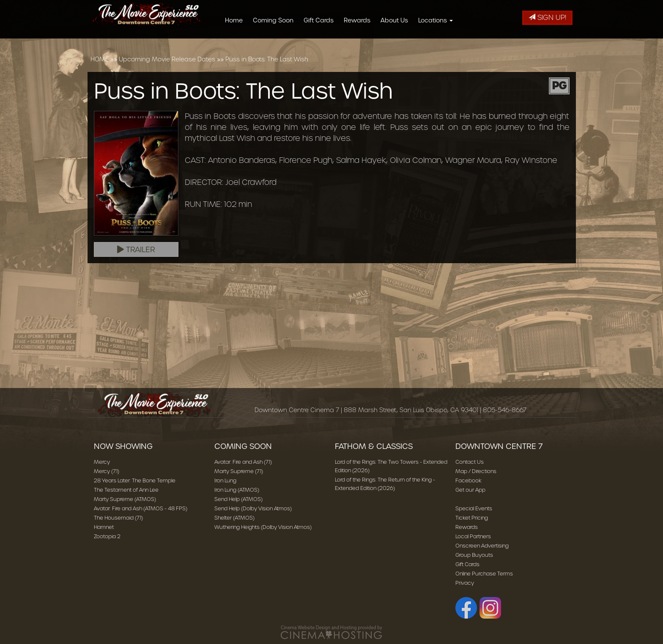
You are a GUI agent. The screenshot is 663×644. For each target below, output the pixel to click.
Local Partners (473, 536)
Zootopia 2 (107, 536)
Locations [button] (438, 20)
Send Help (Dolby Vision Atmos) (253, 508)
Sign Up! (547, 18)
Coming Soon (276, 20)
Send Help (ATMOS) (238, 499)
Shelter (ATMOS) (234, 518)
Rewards (360, 20)
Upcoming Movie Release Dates (167, 59)
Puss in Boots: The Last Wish (267, 59)
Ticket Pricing (472, 518)
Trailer (136, 250)
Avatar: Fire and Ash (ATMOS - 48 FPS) (141, 508)
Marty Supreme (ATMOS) (125, 499)
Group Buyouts (474, 555)
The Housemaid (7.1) (118, 518)
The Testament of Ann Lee (126, 490)
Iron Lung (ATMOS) (237, 490)
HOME (100, 59)
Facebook (468, 480)
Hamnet (104, 527)
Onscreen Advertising (482, 546)
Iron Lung (225, 480)
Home (237, 20)
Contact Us (470, 462)
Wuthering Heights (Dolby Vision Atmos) (263, 527)
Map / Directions (476, 471)
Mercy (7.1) (107, 471)
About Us (397, 20)
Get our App (470, 490)
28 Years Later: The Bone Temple (135, 480)
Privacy (465, 583)
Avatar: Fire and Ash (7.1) (243, 462)
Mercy (102, 462)
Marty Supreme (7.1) (239, 471)
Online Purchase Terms (484, 574)
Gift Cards (322, 20)
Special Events (474, 508)
